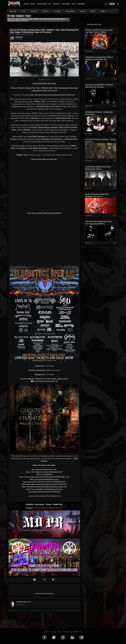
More (104, 11)
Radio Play (58, 504)
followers (70, 11)
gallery (34, 11)
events (45, 11)
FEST (74, 4)
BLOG (33, 4)
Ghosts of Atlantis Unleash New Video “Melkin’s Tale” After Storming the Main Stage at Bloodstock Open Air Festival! (37, 20)
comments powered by (44, 593)
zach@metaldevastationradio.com (46, 381)
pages (93, 11)
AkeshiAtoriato (21, 602)
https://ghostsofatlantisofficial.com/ (44, 469)
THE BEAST (19, 37)
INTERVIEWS (42, 4)
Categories (20, 16)
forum (82, 11)
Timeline (13, 11)
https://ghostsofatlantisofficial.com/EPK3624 (44, 492)
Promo (49, 504)
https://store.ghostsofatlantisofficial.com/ (44, 479)
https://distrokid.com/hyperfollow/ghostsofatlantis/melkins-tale (52, 95)
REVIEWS (66, 4)
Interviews (40, 504)
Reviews (30, 504)
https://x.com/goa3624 (44, 474)
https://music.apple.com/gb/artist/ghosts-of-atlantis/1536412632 (44, 484)
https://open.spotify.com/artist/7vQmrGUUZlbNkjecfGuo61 (44, 482)
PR (50, 4)
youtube (57, 11)
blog (23, 11)
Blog (12, 16)
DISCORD (81, 4)
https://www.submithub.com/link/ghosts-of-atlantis (44, 489)
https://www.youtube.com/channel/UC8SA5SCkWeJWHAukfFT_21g (44, 477)
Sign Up (112, 4)
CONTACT (57, 4)
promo (28, 16)
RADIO (26, 4)
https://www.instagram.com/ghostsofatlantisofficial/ (44, 472)
